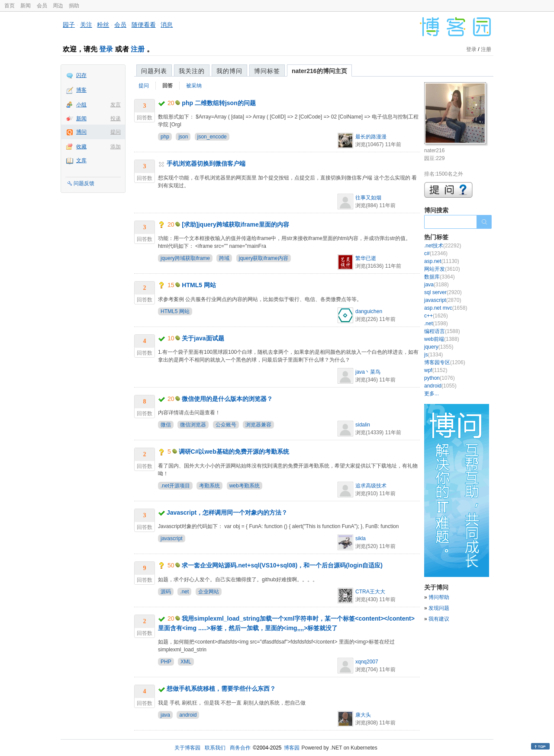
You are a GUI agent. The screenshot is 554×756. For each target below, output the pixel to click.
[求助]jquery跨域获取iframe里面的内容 (235, 224)
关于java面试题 (203, 338)
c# (436, 253)
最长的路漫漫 (371, 137)
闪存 (81, 75)
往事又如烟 (368, 198)
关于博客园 (187, 748)
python (440, 378)
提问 (116, 132)
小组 (81, 105)
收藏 (81, 147)
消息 (167, 25)
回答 (167, 86)
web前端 (442, 339)
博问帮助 (439, 597)
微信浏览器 (193, 425)
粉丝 (103, 25)
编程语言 (442, 331)
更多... (432, 394)
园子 (69, 25)
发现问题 (439, 608)
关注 (86, 25)
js (433, 355)
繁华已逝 (366, 258)
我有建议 (439, 619)
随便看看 (144, 25)
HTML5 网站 (199, 285)
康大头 (363, 715)
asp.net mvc (446, 308)
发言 (116, 105)
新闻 (26, 6)
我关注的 (192, 71)
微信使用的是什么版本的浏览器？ (227, 399)
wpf (436, 370)
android (188, 715)
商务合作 (240, 748)
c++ (436, 316)
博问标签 (267, 71)
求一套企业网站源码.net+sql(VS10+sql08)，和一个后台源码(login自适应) (282, 565)
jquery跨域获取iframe (185, 258)
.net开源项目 (175, 486)
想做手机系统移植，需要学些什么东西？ (221, 689)
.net (184, 592)
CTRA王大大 (370, 592)
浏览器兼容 (258, 425)
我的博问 (229, 71)
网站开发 (442, 269)
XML (186, 662)
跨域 (224, 258)
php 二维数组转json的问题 (219, 103)
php (165, 137)
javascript (172, 538)
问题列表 (154, 71)
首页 (10, 6)
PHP (166, 662)
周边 (58, 6)
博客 (81, 90)
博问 (81, 132)
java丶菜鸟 (368, 372)
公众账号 (226, 425)
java (165, 715)
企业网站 (209, 592)
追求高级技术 (371, 486)
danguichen (369, 311)
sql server (443, 292)
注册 (138, 49)
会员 (42, 6)
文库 (81, 160)
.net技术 (443, 246)
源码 (166, 592)
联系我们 (215, 748)
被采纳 (194, 86)
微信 (166, 425)
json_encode (212, 137)
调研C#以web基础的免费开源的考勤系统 (234, 452)
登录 (106, 49)
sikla (361, 538)
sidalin (363, 425)
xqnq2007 (367, 662)
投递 (116, 119)
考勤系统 (209, 486)
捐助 (74, 6)
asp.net (442, 261)
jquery (439, 347)
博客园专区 (445, 362)
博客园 (292, 748)
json (183, 137)
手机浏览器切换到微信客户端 (206, 163)
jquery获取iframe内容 (264, 258)
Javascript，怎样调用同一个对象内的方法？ (227, 513)
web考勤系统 (245, 486)
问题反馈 (84, 183)
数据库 (440, 277)
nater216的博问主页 (319, 71)
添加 (116, 147)
